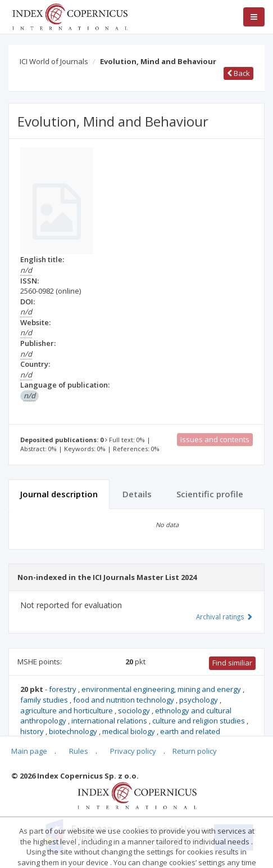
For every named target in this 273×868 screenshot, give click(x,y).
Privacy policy (133, 751)
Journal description (59, 494)
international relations (110, 721)
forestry (63, 689)
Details (137, 494)
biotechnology (74, 731)
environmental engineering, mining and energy (162, 689)
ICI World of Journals (54, 61)
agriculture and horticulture (67, 710)
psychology (199, 700)
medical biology (129, 731)
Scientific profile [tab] (210, 494)
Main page (29, 751)
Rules (79, 751)
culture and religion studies (199, 721)
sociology (135, 710)
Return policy (195, 751)
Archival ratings (224, 617)
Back (238, 73)
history (33, 731)
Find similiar (232, 663)
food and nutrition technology (124, 700)
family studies (45, 700)
